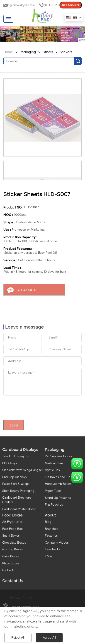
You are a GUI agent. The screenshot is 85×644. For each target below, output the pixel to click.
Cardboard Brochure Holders (17, 500)
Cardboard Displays (20, 450)
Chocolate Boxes (14, 543)
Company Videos (57, 543)
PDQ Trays (10, 463)
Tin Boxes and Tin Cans (62, 477)
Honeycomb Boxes (58, 484)
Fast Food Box (12, 529)
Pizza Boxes (11, 563)
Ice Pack (8, 570)
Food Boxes (12, 515)
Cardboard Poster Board (19, 509)
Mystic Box (52, 470)
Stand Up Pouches (58, 498)
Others (48, 52)
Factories (51, 536)
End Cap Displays (15, 477)
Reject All (18, 638)
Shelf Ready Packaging (18, 491)
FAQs (49, 556)
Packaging (28, 52)
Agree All (49, 638)
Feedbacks (53, 549)
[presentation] (38, 405)
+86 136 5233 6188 (55, 5)
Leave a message (25, 325)
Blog (48, 522)
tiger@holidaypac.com (21, 5)
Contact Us (12, 581)
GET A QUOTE (71, 5)
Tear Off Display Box (17, 456)
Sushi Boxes (11, 536)
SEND (14, 424)
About (50, 515)
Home (8, 52)
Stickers (66, 52)
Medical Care (54, 463)
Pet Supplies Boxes (58, 456)
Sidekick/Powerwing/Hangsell (23, 470)
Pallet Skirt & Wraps (16, 484)
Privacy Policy (21, 598)
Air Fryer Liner (12, 522)
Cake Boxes (11, 556)
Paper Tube (53, 491)
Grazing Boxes (13, 549)
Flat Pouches (54, 505)
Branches (52, 529)
